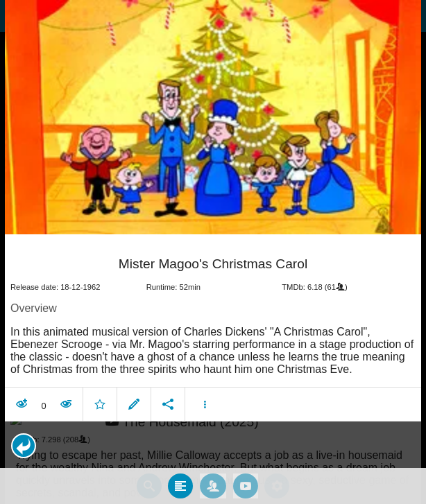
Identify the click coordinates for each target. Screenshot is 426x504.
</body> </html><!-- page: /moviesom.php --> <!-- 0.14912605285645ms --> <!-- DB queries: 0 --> (213, 252)
